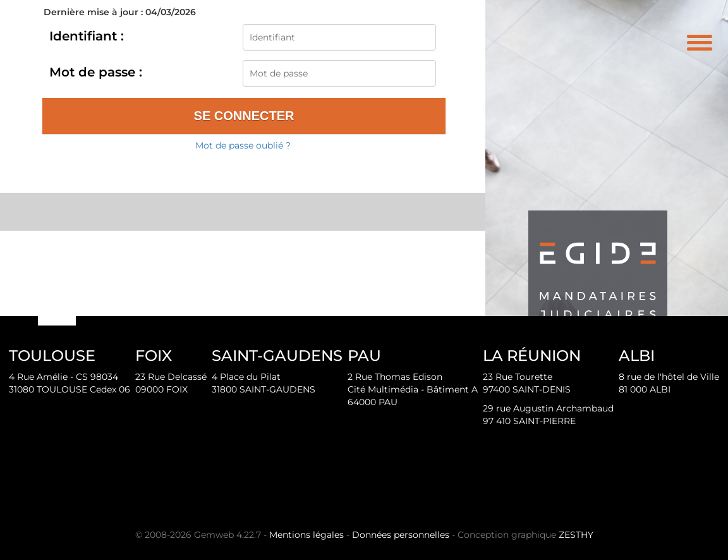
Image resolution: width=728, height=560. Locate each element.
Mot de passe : (96, 72)
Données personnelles (401, 535)
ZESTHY (576, 535)
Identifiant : (87, 36)
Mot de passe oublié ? (243, 145)
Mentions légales (306, 535)
